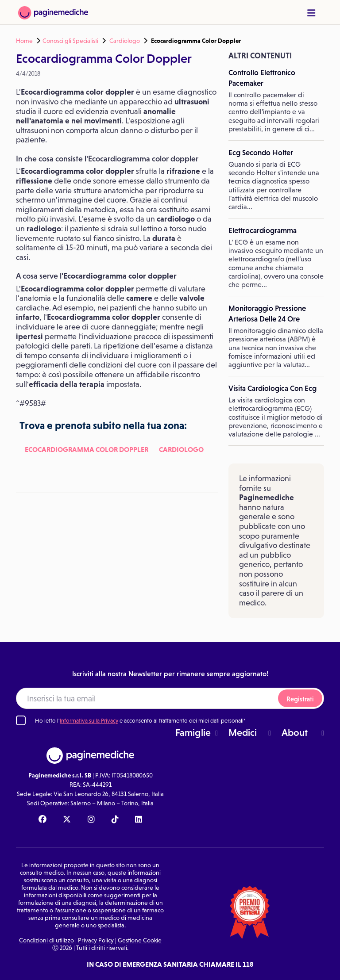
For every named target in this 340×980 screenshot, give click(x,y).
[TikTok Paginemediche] (115, 820)
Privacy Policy (96, 940)
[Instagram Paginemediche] (91, 820)
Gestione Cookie (140, 940)
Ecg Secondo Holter (261, 153)
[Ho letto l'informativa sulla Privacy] (21, 720)
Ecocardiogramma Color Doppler (87, 449)
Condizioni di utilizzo (46, 940)
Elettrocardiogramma (263, 230)
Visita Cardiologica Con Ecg (272, 388)
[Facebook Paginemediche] (42, 820)
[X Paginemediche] (67, 820)
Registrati (300, 699)
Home (24, 41)
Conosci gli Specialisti (70, 41)
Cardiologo (125, 41)
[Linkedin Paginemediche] (139, 820)
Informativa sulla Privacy (89, 721)
